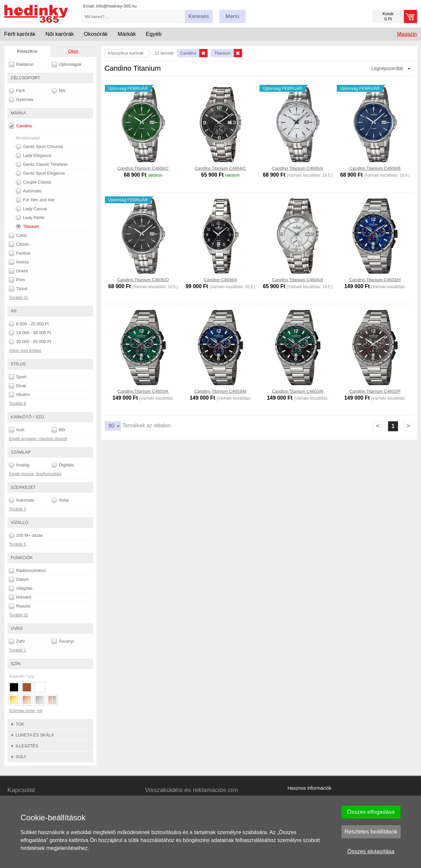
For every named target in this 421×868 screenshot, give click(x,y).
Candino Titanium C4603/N (298, 391)
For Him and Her (35, 200)
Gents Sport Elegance (40, 173)
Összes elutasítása (371, 851)
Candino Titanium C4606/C (143, 168)
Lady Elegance (34, 156)
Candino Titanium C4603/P (375, 391)
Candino (21, 126)
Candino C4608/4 (220, 280)
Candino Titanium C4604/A (297, 280)
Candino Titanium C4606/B (375, 168)
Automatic (29, 191)
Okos (73, 51)
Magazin (407, 34)
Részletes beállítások (371, 832)
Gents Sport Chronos (40, 147)
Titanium (28, 227)
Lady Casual (31, 209)
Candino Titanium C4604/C (220, 168)
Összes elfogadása (371, 812)
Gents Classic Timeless (42, 164)
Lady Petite (30, 218)
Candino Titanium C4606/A (297, 168)
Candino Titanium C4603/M (220, 391)
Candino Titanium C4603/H (375, 280)
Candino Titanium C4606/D (143, 280)
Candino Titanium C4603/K (143, 391)
